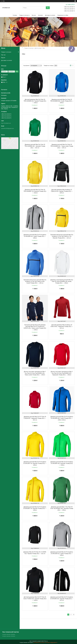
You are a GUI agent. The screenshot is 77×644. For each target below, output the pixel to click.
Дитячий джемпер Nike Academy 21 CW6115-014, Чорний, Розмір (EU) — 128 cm (62, 191)
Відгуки (3, 58)
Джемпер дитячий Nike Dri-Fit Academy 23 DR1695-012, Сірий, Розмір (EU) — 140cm (35, 236)
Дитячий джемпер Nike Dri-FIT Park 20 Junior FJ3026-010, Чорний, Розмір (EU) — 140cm (35, 599)
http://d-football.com (6, 123)
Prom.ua (46, 641)
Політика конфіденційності (51, 643)
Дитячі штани (38, 48)
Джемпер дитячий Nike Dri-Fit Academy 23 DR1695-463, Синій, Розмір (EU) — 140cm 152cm (62, 418)
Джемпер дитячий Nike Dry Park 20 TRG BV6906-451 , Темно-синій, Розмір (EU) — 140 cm (62, 146)
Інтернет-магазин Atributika (9, 634)
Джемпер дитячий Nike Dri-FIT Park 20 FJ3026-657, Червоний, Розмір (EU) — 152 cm (35, 418)
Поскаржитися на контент (39, 643)
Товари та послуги (24, 15)
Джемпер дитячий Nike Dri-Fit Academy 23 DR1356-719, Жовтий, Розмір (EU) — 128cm (35, 463)
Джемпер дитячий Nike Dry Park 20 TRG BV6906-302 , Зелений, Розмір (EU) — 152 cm (35, 146)
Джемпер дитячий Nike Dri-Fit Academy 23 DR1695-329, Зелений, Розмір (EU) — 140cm (62, 463)
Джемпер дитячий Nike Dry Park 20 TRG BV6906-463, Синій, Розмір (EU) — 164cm (62, 101)
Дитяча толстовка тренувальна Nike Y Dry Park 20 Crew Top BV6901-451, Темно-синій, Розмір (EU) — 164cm (35, 373)
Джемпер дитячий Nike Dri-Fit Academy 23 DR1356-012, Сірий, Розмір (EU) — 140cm (62, 554)
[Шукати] (48, 8)
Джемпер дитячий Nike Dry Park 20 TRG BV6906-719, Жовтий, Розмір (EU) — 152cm (35, 191)
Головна (15, 15)
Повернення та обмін (63, 15)
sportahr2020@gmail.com (8, 128)
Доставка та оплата (50, 15)
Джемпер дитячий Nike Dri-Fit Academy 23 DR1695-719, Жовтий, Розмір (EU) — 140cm (35, 509)
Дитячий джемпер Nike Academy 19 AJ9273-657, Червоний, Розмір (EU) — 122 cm (62, 326)
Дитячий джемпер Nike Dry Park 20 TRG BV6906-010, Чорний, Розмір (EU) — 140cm (35, 101)
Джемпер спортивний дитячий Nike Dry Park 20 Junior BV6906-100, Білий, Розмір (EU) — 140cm (62, 281)
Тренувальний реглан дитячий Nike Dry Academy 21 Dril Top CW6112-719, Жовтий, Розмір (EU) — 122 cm (62, 236)
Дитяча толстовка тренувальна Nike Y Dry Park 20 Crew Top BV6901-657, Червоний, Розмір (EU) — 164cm (62, 373)
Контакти (40, 15)
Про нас (34, 15)
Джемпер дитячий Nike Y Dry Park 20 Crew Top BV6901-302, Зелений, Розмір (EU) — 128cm (62, 509)
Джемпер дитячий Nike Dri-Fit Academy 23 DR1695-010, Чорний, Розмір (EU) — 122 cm (62, 599)
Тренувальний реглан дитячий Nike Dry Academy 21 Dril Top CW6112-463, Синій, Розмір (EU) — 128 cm (35, 281)
